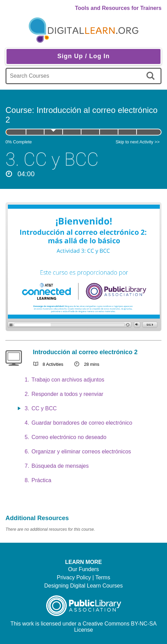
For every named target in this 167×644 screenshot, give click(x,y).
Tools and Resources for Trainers (118, 8)
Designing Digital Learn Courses (83, 586)
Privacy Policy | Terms (83, 577)
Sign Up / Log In (84, 56)
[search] (152, 76)
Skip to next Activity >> (138, 142)
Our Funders (83, 569)
